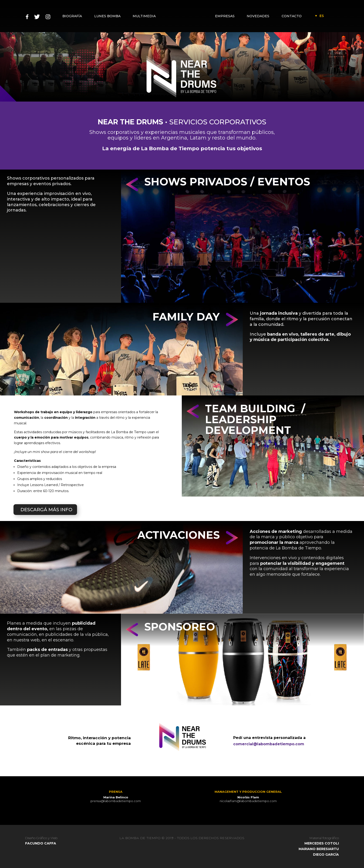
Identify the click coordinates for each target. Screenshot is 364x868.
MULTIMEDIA (143, 16)
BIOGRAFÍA (72, 16)
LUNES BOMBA (107, 16)
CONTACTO (292, 16)
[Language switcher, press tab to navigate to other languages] (322, 16)
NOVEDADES (258, 16)
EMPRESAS (226, 16)
